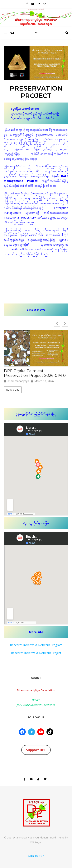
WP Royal (36, 842)
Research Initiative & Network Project (36, 653)
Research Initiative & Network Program (36, 645)
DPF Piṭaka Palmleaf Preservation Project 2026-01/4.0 (35, 373)
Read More (13, 390)
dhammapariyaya (18, 381)
